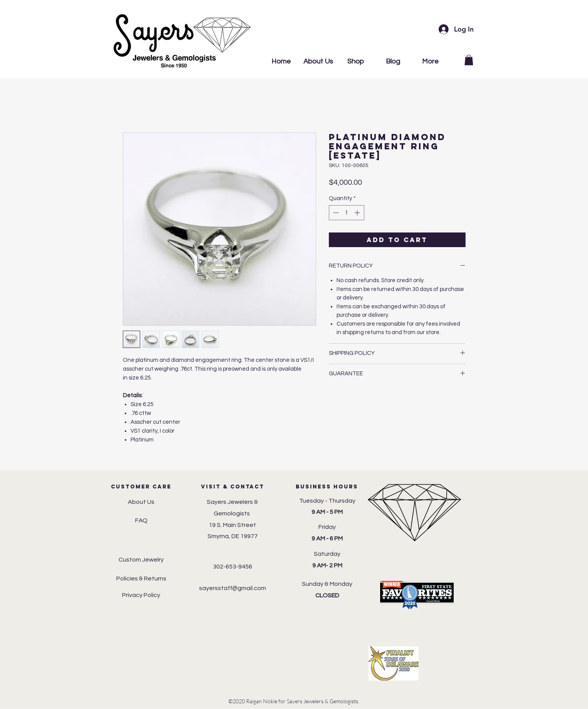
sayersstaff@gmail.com (233, 588)
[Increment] (358, 213)
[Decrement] (335, 213)
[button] (469, 60)
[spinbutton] (346, 213)
